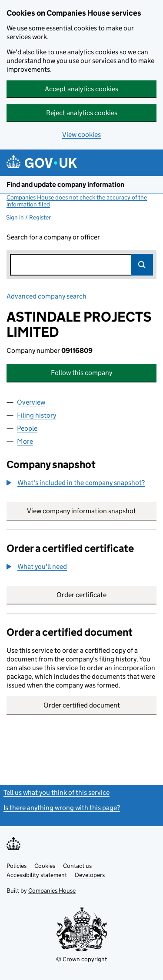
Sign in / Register (28, 217)
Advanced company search (47, 296)
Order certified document (82, 705)
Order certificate (81, 595)
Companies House (52, 890)
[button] (76, 483)
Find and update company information (65, 184)
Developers (90, 875)
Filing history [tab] (37, 415)
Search (142, 265)
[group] (81, 484)
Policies (17, 866)
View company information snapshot (92, 511)
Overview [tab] (31, 402)
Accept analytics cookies (81, 89)
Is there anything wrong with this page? (62, 808)
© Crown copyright (81, 959)
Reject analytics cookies (82, 113)
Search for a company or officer (53, 237)
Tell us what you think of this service (57, 792)
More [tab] (25, 441)
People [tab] (27, 428)
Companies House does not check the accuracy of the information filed (77, 201)
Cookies (45, 866)
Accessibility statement (37, 875)
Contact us (77, 866)
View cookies (81, 135)
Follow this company (81, 373)
